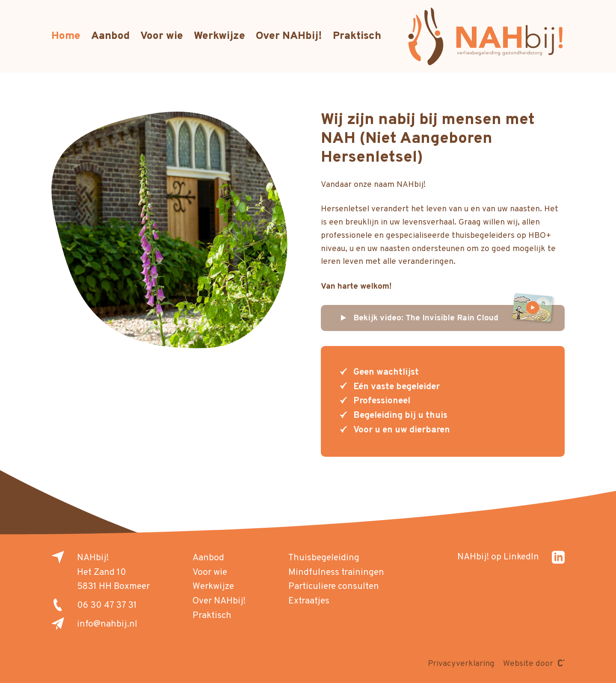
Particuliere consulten (334, 587)
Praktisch (357, 36)
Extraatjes (309, 601)
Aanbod (110, 36)
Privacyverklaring (461, 664)
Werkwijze (219, 36)
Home (66, 36)
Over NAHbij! (289, 36)
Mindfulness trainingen (336, 572)
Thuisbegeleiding (324, 558)
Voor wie (162, 36)
